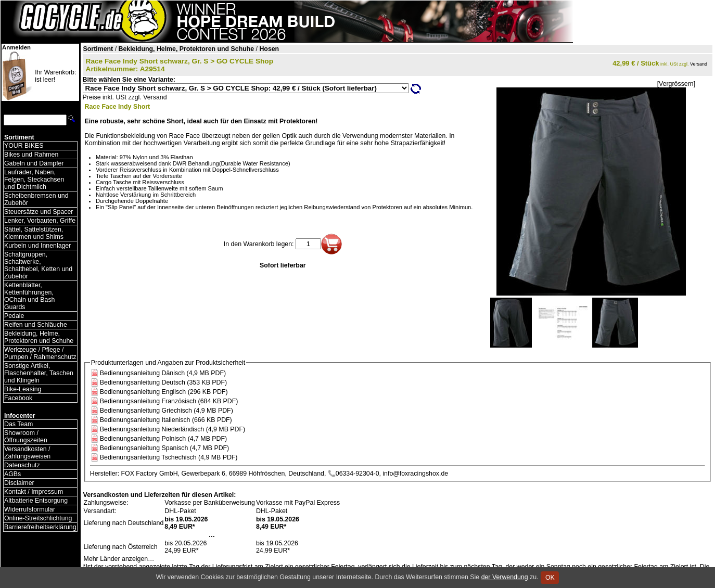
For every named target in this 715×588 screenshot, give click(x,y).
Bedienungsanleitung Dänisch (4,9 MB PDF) (163, 373)
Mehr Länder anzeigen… (119, 559)
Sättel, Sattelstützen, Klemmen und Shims (34, 233)
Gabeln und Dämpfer (34, 163)
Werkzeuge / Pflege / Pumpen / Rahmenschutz (40, 353)
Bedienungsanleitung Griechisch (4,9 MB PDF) (167, 411)
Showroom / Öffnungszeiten (26, 437)
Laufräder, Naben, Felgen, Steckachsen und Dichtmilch (34, 180)
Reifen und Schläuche (36, 325)
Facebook (18, 398)
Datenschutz (22, 465)
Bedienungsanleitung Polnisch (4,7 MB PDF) (163, 439)
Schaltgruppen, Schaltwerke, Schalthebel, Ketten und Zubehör (38, 265)
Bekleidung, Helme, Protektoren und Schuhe (39, 337)
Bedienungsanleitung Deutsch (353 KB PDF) (163, 382)
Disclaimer (19, 483)
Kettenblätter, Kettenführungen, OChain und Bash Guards (29, 296)
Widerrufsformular (30, 509)
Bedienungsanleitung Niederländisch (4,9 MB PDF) (173, 429)
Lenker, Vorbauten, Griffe (40, 221)
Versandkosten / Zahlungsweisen (27, 453)
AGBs (12, 474)
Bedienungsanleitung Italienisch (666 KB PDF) (166, 420)
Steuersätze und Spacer (39, 212)
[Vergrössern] (676, 84)
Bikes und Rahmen (31, 155)
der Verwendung (505, 577)
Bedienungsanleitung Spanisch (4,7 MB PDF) (164, 448)
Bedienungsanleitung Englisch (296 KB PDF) (164, 392)
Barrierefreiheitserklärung (40, 527)
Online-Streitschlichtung (38, 518)
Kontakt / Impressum (34, 492)
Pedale (14, 316)
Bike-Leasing (23, 389)
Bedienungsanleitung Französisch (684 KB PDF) (169, 401)
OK (550, 578)
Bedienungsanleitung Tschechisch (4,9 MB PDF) (169, 457)
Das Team (18, 424)
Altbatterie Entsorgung (36, 501)
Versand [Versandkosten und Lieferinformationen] (699, 64)
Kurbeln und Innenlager (37, 246)
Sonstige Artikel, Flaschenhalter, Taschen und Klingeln (39, 373)
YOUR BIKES (24, 146)
